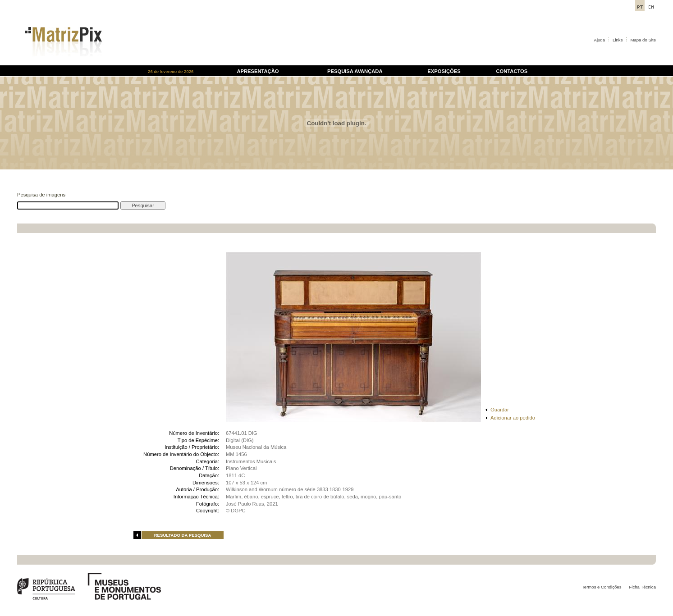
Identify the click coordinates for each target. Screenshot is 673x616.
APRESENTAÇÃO (258, 71)
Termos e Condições (602, 587)
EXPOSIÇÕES (444, 71)
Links (618, 40)
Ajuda (600, 40)
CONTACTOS (512, 71)
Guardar (500, 410)
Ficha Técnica (642, 587)
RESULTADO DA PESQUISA (183, 535)
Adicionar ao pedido (513, 418)
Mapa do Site (643, 40)
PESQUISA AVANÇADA (355, 71)
